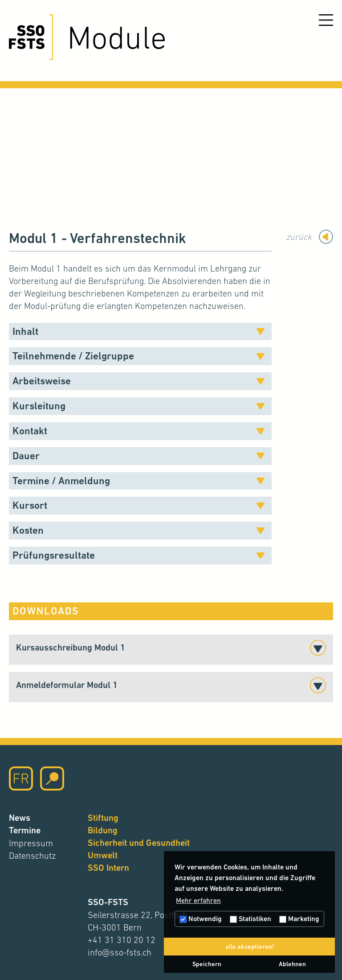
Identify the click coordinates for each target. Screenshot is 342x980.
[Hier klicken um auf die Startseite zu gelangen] (31, 37)
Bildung (103, 830)
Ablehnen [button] (292, 964)
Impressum (31, 843)
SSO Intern (108, 868)
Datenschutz (32, 856)
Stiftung (103, 818)
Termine (25, 830)
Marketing (299, 919)
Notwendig (201, 919)
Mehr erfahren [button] (198, 900)
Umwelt (103, 855)
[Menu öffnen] (326, 20)
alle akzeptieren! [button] (250, 947)
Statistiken (250, 919)
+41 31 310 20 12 (122, 940)
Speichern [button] (207, 964)
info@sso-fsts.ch (120, 952)
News (20, 818)
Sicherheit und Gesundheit (139, 843)
